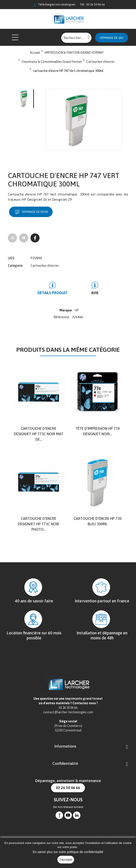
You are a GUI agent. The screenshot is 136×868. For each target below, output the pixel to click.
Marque (66, 310)
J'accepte (66, 860)
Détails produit (53, 293)
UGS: (11, 258)
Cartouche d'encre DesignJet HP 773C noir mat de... (39, 434)
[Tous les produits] (24, 238)
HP (77, 310)
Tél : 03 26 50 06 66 (92, 4)
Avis (95, 293)
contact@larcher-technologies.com (68, 712)
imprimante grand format (84, 699)
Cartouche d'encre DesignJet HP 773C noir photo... (39, 524)
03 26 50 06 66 (68, 788)
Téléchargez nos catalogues (54, 5)
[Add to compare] (12, 238)
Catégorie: (16, 266)
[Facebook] (35, 238)
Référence (62, 317)
